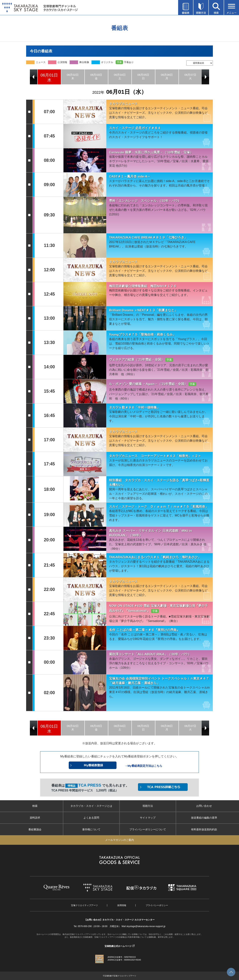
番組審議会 (35, 829)
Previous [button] (34, 77)
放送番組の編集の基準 (204, 818)
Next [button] (205, 77)
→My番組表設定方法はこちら (143, 766)
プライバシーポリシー (157, 905)
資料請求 (35, 818)
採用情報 (122, 905)
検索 (35, 806)
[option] (49, 77)
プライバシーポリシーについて (148, 829)
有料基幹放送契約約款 (204, 829)
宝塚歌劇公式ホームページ (118, 946)
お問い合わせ (204, 806)
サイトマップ (148, 818)
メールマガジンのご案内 (119, 840)
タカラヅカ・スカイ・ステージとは (91, 806)
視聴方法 (148, 806)
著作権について (91, 829)
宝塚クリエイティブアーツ (84, 905)
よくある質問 (91, 818)
